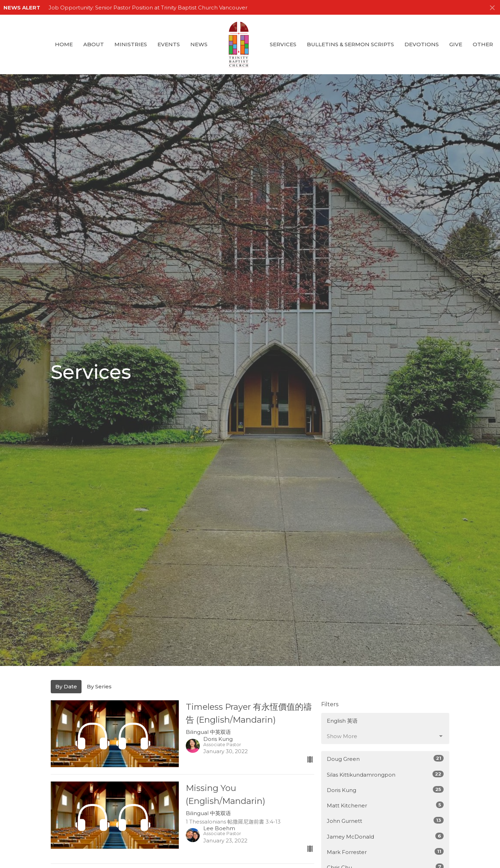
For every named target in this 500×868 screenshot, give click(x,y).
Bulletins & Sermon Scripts (350, 44)
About (94, 44)
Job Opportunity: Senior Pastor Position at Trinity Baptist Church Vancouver (148, 8)
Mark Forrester (385, 852)
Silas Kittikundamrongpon (385, 774)
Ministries (131, 44)
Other (483, 44)
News (199, 44)
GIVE (456, 44)
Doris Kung (385, 790)
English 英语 (342, 721)
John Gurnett (385, 821)
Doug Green (385, 759)
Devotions (422, 44)
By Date (66, 686)
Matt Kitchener (385, 805)
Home (64, 44)
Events (169, 44)
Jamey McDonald (385, 836)
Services (283, 44)
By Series (99, 686)
